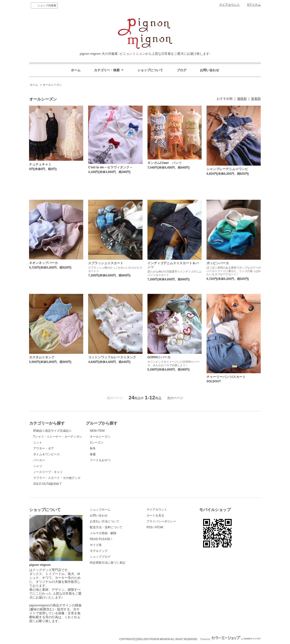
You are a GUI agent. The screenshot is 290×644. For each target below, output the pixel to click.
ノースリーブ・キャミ (48, 472)
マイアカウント (229, 5)
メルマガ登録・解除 (103, 533)
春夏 (93, 454)
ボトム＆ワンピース (47, 454)
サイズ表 (96, 545)
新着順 (256, 99)
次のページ (175, 398)
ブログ (182, 70)
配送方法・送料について (106, 527)
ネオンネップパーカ (43, 263)
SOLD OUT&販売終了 (48, 484)
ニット (38, 443)
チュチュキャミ (40, 164)
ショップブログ (100, 557)
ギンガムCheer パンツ (165, 163)
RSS (150, 527)
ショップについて (150, 70)
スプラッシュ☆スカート (106, 263)
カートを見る (155, 515)
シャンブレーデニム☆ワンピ (227, 169)
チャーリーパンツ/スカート (226, 377)
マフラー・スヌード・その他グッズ (57, 478)
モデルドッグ (99, 551)
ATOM (159, 527)
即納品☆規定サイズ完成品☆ (52, 431)
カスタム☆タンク (42, 357)
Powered (231, 639)
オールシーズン (52, 85)
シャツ (38, 466)
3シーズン (97, 443)
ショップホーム (100, 510)
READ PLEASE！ (102, 539)
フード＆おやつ (100, 460)
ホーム (76, 70)
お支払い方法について (105, 521)
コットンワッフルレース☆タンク (112, 357)
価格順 (242, 99)
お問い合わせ (209, 70)
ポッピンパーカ (218, 263)
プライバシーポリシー (161, 521)
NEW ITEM (97, 431)
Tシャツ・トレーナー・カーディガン (58, 437)
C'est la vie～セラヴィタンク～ (110, 167)
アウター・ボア (44, 448)
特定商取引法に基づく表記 (108, 563)
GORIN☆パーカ (159, 357)
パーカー (39, 460)
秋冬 (93, 448)
